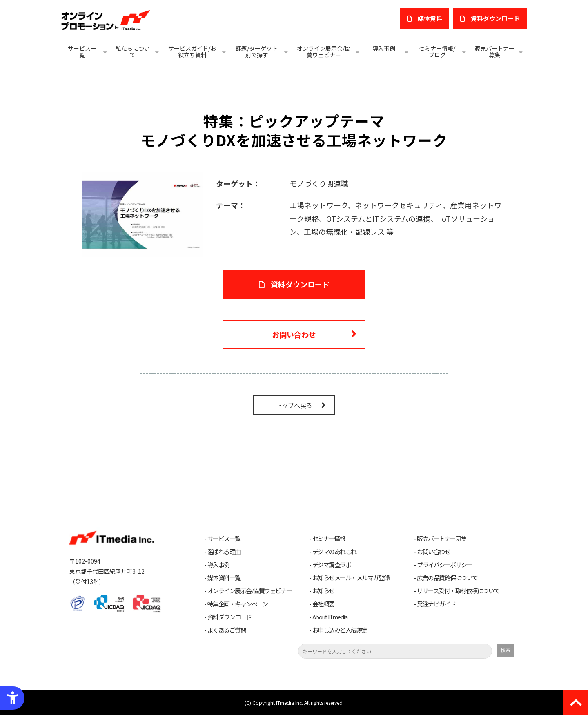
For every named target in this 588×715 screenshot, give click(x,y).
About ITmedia (330, 617)
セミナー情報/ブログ (437, 51)
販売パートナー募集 (494, 51)
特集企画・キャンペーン (238, 604)
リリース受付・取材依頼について (458, 591)
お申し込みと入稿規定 (340, 630)
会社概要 (323, 604)
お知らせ (323, 591)
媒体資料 (430, 18)
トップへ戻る (294, 405)
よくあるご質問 (227, 630)
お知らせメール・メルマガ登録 (351, 578)
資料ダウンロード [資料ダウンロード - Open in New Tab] (300, 284)
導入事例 (384, 48)
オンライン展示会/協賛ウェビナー (324, 51)
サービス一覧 (82, 51)
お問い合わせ (294, 334)
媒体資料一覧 (224, 578)
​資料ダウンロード (495, 18)
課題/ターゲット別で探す (257, 51)
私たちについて (133, 51)
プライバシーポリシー (444, 565)
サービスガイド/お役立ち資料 (192, 51)
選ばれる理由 (224, 552)
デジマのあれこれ (334, 552)
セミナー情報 (329, 539)
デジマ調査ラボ (332, 565)
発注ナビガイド (436, 604)
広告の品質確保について (447, 578)
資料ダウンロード (229, 617)
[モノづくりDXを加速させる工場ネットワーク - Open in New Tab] (143, 214)
